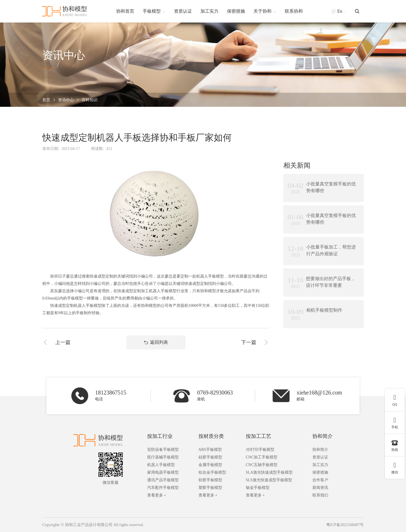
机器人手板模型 (161, 465)
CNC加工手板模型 (262, 457)
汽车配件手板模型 (163, 488)
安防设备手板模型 (163, 450)
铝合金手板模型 (212, 472)
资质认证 (320, 457)
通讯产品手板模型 (163, 480)
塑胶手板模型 (210, 488)
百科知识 (90, 100)
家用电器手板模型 (163, 472)
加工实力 (320, 465)
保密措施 (320, 472)
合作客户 (320, 480)
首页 (46, 100)
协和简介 (323, 436)
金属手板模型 (210, 465)
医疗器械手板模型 (163, 457)
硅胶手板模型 (210, 457)
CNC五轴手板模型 (262, 465)
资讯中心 (66, 100)
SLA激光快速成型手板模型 (269, 472)
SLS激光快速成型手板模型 (269, 480)
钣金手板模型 (258, 488)
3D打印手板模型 (260, 450)
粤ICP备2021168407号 (345, 525)
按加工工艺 (259, 436)
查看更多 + (157, 495)
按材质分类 (211, 436)
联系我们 (320, 495)
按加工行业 (160, 436)
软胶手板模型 (210, 480)
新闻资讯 (320, 488)
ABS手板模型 (210, 450)
